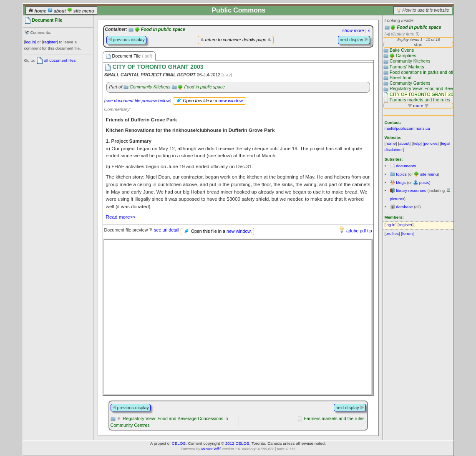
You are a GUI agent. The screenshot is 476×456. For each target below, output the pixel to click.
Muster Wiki (211, 449)
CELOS (179, 443)
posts (424, 183)
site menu (81, 11)
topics (401, 174)
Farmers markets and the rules (334, 418)
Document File (129, 56)
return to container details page (236, 40)
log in (30, 42)
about (57, 11)
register (50, 42)
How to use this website (426, 10)
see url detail (166, 230)
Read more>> (121, 217)
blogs (401, 183)
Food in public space (419, 27)
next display (354, 40)
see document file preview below (138, 101)
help (417, 143)
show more (353, 30)
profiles (392, 233)
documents (406, 166)
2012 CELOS (237, 443)
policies (431, 143)
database (404, 207)
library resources (411, 190)
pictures (397, 199)
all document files (60, 60)
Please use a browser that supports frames (238, 317)
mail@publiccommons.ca (407, 128)
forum (407, 233)
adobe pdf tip (359, 231)
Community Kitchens (150, 87)
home (38, 11)
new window (230, 101)
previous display (126, 40)
